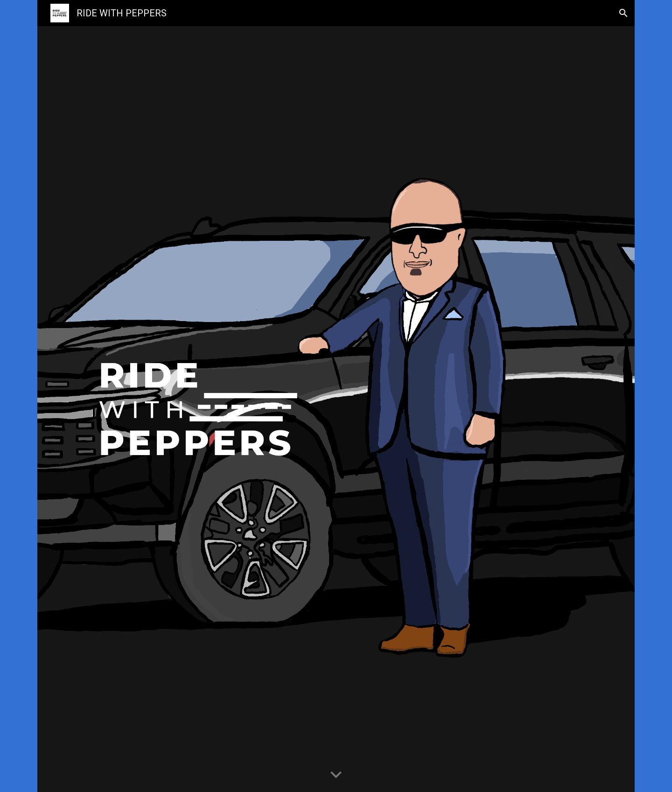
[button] (623, 13)
